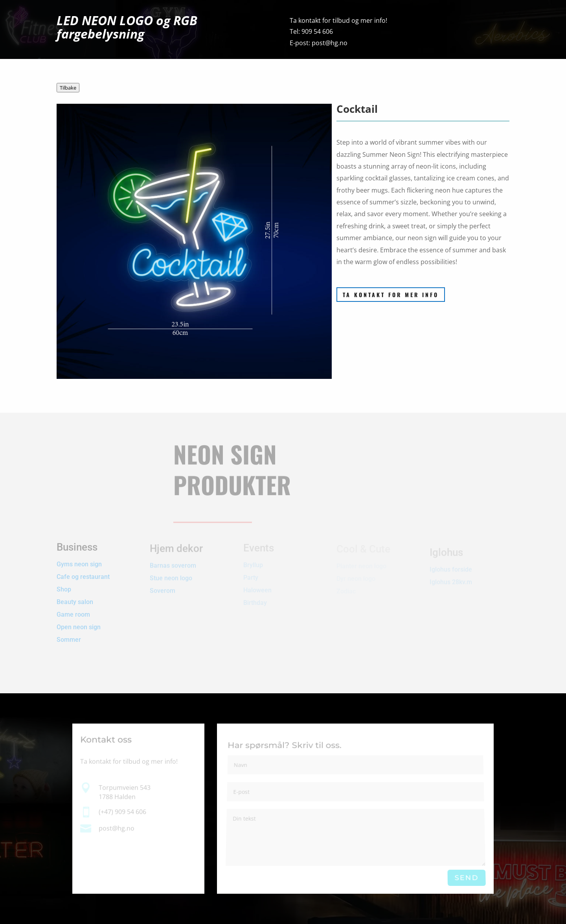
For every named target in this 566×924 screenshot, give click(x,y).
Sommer (69, 634)
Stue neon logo (171, 575)
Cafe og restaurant (84, 571)
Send (467, 878)
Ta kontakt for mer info (391, 295)
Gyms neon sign (79, 559)
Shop (64, 584)
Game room (73, 609)
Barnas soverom (173, 563)
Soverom (163, 588)
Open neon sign (79, 622)
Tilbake (68, 88)
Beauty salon (75, 596)
